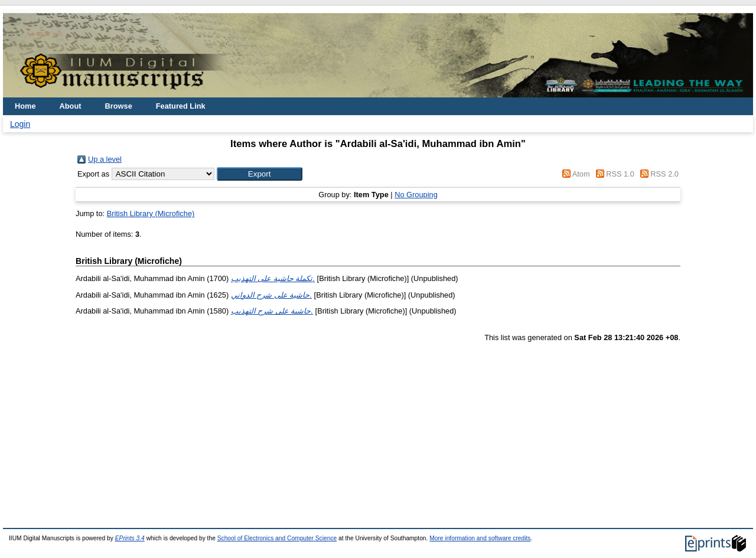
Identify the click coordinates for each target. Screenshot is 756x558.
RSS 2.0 (664, 174)
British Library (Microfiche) (151, 213)
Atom (581, 174)
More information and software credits (480, 538)
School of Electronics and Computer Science (277, 538)
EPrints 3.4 (130, 538)
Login (20, 124)
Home (25, 106)
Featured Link (181, 106)
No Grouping (416, 195)
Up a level (105, 159)
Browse (119, 106)
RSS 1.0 (620, 174)
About (71, 106)
